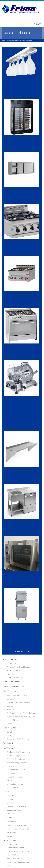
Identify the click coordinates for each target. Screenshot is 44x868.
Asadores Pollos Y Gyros (17, 695)
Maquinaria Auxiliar (11, 840)
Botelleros (11, 766)
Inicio (3, 41)
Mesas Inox (11, 674)
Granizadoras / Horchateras (18, 851)
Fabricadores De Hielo (16, 770)
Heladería (11, 773)
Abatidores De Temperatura (18, 752)
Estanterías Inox (13, 671)
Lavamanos (12, 803)
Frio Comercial (9, 748)
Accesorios (11, 663)
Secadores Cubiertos (16, 810)
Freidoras (11, 710)
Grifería (10, 799)
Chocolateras (12, 844)
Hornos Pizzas (13, 720)
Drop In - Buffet (9, 728)
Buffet (9, 732)
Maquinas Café (13, 855)
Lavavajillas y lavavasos (17, 806)
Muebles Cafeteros (15, 678)
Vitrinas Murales (13, 788)
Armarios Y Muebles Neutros (18, 667)
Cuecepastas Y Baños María (18, 702)
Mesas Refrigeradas (15, 777)
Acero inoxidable (10, 659)
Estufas (10, 706)
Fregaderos (12, 796)
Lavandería (8, 818)
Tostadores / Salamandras (18, 862)
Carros (10, 736)
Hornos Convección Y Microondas (21, 717)
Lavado (6, 792)
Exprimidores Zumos (15, 848)
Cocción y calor (10, 691)
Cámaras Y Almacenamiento (15, 687)
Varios (9, 724)
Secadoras (11, 832)
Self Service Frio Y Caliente (18, 739)
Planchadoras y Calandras (18, 829)
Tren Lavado (12, 814)
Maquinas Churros (14, 858)
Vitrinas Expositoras (15, 784)
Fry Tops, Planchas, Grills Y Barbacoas (22, 713)
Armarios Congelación (16, 759)
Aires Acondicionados (12, 682)
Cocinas (10, 699)
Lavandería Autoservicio (17, 825)
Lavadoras (11, 822)
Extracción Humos (11, 743)
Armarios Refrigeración (16, 763)
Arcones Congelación (16, 756)
